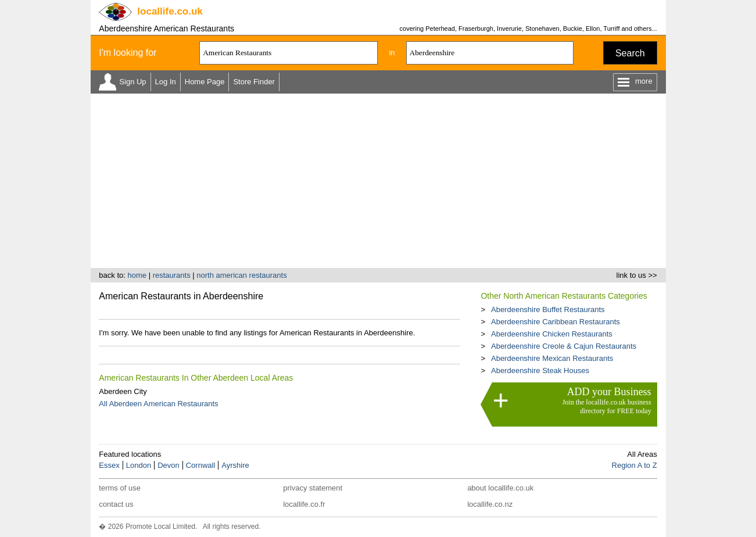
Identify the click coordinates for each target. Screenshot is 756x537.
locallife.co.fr (304, 504)
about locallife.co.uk (500, 488)
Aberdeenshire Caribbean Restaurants (556, 322)
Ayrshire (235, 465)
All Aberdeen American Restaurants (158, 404)
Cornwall (201, 465)
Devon (169, 465)
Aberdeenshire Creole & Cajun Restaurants (564, 346)
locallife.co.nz (490, 504)
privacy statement (313, 488)
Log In (166, 82)
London (139, 465)
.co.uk (170, 11)
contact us (116, 504)
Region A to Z (635, 465)
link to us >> (637, 275)
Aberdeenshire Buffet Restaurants (548, 309)
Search (630, 53)
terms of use (120, 488)
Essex (109, 465)
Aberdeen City (123, 391)
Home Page (205, 82)
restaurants (172, 275)
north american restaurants (241, 275)
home (137, 275)
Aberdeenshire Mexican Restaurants (552, 358)
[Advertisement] (378, 181)
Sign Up (132, 82)
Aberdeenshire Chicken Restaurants (552, 334)
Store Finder (254, 82)
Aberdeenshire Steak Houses (540, 370)
